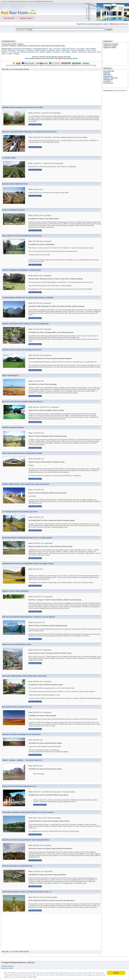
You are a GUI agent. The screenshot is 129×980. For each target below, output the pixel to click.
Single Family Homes (68, 49)
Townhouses (21, 50)
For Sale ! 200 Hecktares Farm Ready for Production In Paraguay (29, 132)
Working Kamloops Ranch (13, 428)
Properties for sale (83, 24)
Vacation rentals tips (110, 78)
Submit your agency (110, 46)
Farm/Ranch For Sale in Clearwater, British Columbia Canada (28, 564)
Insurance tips (108, 83)
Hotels (88, 50)
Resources (107, 68)
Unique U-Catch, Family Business (15, 591)
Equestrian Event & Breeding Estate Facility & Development (27, 538)
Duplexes (49, 52)
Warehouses (92, 52)
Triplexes (74, 52)
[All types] (15, 49)
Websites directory (8, 966)
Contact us (124, 24)
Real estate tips (109, 71)
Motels (68, 52)
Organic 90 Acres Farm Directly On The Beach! (21, 735)
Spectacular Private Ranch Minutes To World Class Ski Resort (29, 617)
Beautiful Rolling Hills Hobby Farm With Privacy (23, 402)
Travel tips (107, 75)
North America (34, 46)
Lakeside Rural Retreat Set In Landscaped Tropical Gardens (28, 298)
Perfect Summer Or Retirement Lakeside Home (21, 270)
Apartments (66, 50)
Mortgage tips (108, 80)
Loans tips (107, 81)
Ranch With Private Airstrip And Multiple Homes (22, 453)
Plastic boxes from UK (120, 91)
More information (35, 125)
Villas (51, 49)
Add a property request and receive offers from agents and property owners (51, 58)
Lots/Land (57, 49)
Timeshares (30, 50)
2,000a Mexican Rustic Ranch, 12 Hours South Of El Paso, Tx (26, 892)
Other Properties (91, 49)
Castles (10, 54)
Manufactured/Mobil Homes (30, 52)
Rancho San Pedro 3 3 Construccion (17, 866)
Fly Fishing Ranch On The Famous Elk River (20, 512)
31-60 (16, 69)
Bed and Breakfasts (25, 49)
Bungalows (57, 52)
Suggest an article (110, 47)
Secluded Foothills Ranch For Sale (17, 707)
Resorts (58, 50)
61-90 (21, 69)
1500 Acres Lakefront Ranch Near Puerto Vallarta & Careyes (28, 812)
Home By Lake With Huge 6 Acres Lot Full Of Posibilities (25, 324)
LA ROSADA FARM (9, 158)
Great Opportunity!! (11, 376)
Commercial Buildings (78, 50)
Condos (4, 50)
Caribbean (12, 46)
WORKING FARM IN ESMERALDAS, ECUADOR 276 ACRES (22, 108)
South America (46, 46)
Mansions (5, 52)
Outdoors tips (108, 76)
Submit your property (111, 44)
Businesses (12, 50)
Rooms (94, 50)
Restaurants (51, 50)
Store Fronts (82, 52)
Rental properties (97, 24)
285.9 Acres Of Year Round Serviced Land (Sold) (22, 236)
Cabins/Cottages (40, 50)
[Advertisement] (65, 34)
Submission (108, 41)
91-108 (26, 69)
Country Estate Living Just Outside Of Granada (22, 350)
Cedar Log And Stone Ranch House (17, 645)
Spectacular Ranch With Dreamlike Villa (19, 786)
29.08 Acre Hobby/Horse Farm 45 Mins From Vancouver (24, 676)
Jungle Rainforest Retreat (14, 210)
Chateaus (16, 54)
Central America (23, 46)
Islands (42, 52)
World (14, 44)
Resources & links (7, 968)
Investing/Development (40, 49)
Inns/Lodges (80, 49)
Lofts (63, 52)
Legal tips (107, 73)
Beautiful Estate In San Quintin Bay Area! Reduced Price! (26, 840)
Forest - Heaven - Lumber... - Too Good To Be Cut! (22, 760)
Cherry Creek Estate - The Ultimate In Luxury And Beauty (26, 484)
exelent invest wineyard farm (15, 184)
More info (36, 977)
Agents (106, 24)
